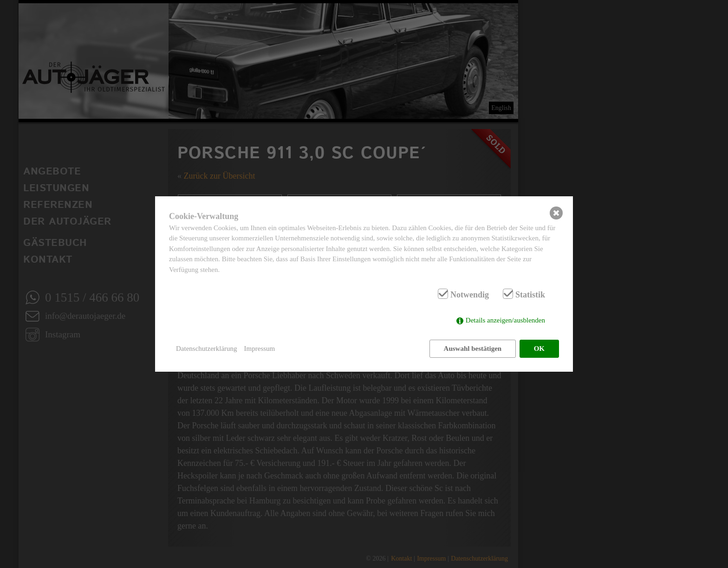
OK (539, 349)
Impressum (260, 349)
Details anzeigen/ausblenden (505, 320)
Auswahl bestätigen (473, 349)
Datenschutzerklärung (207, 349)
